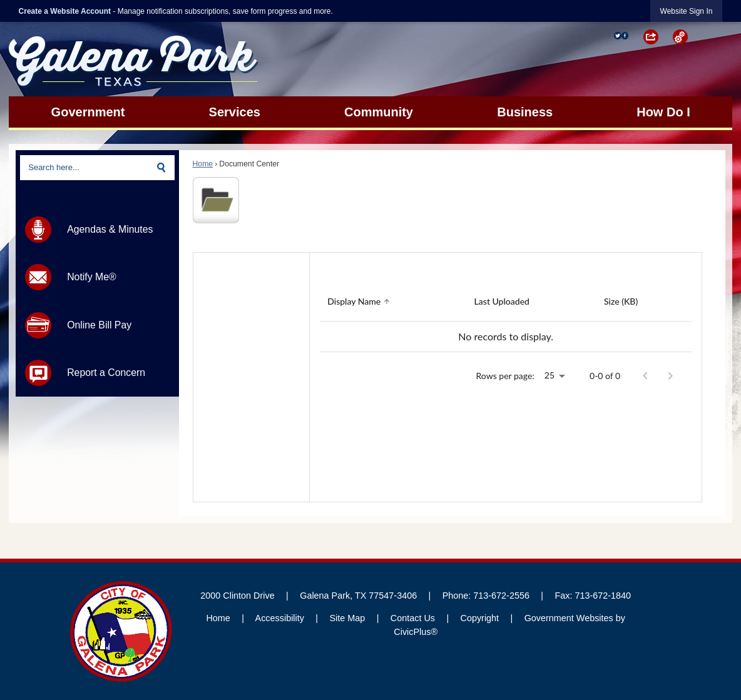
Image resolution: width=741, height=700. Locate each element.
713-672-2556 (501, 596)
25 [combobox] (549, 375)
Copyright (480, 618)
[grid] (506, 317)
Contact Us (413, 618)
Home (203, 164)
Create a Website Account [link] (65, 11)
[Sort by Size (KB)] (621, 302)
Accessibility (280, 618)
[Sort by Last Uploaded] (502, 302)
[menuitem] (88, 112)
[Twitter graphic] (618, 36)
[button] (658, 37)
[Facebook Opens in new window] (625, 36)
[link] (687, 11)
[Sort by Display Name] (360, 302)
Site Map (347, 618)
